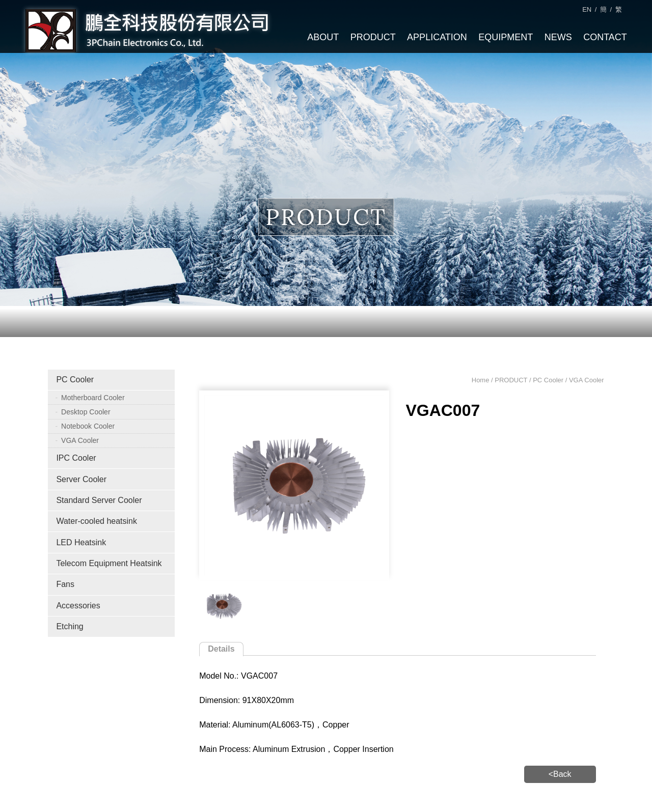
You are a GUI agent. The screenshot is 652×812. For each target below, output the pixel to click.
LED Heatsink (81, 542)
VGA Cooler (80, 440)
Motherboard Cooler (93, 398)
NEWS (558, 37)
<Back (560, 774)
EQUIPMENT (506, 37)
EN (587, 9)
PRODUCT (373, 37)
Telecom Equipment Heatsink (109, 563)
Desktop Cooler (86, 412)
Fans (65, 584)
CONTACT (605, 37)
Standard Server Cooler (99, 500)
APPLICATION (437, 37)
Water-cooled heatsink (97, 521)
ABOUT (323, 37)
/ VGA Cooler (583, 380)
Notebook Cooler (88, 426)
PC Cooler (75, 380)
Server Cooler (81, 479)
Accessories (78, 606)
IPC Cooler (76, 458)
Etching (70, 626)
